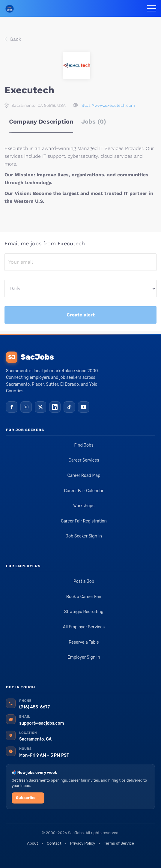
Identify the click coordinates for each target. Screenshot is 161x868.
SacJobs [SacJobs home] (30, 357)
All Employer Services (84, 627)
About (33, 843)
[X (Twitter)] (40, 407)
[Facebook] (12, 407)
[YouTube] (84, 407)
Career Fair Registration (84, 521)
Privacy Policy (83, 843)
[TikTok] (69, 407)
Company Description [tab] (41, 121)
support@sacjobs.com (42, 723)
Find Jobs (84, 445)
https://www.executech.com (108, 105)
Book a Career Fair (84, 597)
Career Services (84, 460)
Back (15, 39)
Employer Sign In (84, 657)
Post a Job (84, 581)
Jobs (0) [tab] (94, 121)
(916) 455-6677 (34, 707)
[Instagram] (26, 407)
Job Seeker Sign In (84, 536)
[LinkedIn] (55, 407)
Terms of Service (119, 843)
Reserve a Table (84, 642)
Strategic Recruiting (84, 612)
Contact (54, 843)
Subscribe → (28, 798)
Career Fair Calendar (84, 491)
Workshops (84, 506)
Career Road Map (84, 476)
